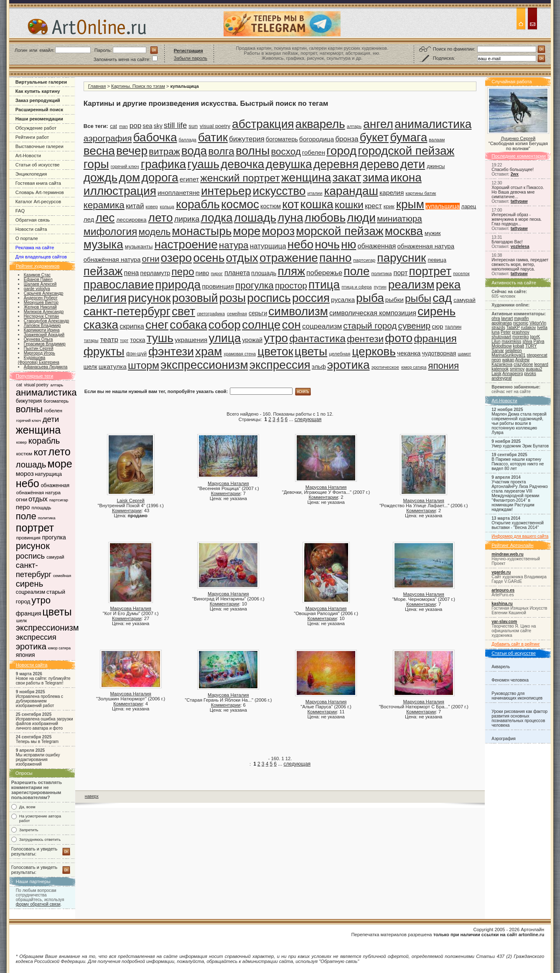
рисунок (33, 546)
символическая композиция (373, 313)
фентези (365, 339)
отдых (38, 499)
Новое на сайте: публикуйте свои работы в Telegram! (43, 681)
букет (374, 137)
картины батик (421, 193)
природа (178, 285)
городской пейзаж (406, 151)
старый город (370, 326)
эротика (31, 646)
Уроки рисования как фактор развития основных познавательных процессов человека (519, 718)
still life (175, 125)
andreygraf (501, 378)
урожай (252, 340)
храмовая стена (240, 354)
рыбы (418, 298)
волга (221, 151)
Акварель (501, 667)
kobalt (518, 346)
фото (399, 338)
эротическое (385, 367)
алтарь (57, 385)
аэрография (108, 138)
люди (361, 218)
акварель (320, 124)
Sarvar (498, 351)
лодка (216, 218)
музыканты (139, 246)
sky (158, 126)
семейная (62, 576)
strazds (498, 328)
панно (335, 258)
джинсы (436, 166)
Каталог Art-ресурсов (38, 202)
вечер (132, 151)
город (341, 151)
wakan (508, 360)
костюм (24, 454)
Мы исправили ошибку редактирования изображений (38, 760)
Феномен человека (510, 680)
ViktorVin (538, 323)
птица (324, 285)
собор (225, 325)
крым (410, 204)
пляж (291, 271)
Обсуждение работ (36, 128)
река (448, 285)
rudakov (528, 328)
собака (188, 325)
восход (286, 152)
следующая (308, 419)
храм (209, 351)
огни (22, 499)
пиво (202, 273)
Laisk (496, 374)
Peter (506, 332)
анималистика (46, 392)
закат (347, 177)
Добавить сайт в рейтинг (516, 644)
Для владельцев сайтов (41, 257)
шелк (22, 621)
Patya (539, 341)
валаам (437, 140)
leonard (541, 364)
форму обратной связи (38, 904)
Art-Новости (28, 156)
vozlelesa (520, 246)
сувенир (415, 326)
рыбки (395, 300)
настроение (186, 244)
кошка (317, 204)
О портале (27, 238)
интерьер (226, 191)
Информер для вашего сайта (520, 536)
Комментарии (127, 511)
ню (349, 244)
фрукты (104, 351)
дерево (379, 164)
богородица (317, 139)
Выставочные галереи (39, 146)
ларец (469, 207)
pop (135, 126)
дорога (160, 177)
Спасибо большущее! (513, 170)
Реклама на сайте (35, 248)
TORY (531, 346)
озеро (177, 258)
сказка (101, 325)
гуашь (203, 164)
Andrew (522, 360)
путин (380, 287)
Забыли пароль (191, 58)
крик (389, 206)
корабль (44, 441)
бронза (347, 139)
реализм (411, 285)
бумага (409, 137)
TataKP (513, 328)
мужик (433, 233)
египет (189, 179)
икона (406, 177)
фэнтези (171, 351)
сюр (437, 326)
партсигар (59, 500)
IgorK (535, 337)
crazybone (523, 364)
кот (41, 452)
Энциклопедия (31, 174)
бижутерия (29, 401)
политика (47, 518)
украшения (191, 340)
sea (147, 126)
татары (91, 340)
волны (29, 409)
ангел (378, 124)
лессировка (131, 220)
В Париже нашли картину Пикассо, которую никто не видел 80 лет (518, 464)
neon (496, 360)
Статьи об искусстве (38, 165)
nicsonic (521, 323)
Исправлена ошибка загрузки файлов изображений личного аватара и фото (45, 724)
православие (119, 285)
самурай (55, 557)
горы (96, 164)
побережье (324, 273)
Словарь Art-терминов (40, 192)
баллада (188, 140)
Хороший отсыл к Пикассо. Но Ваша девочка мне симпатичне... (518, 192)
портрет (35, 528)
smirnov (517, 369)
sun (193, 126)
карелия (392, 193)
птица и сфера (356, 287)
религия (105, 298)
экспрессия (36, 637)
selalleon (514, 351)
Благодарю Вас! (507, 242)
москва (404, 231)
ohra (496, 318)
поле (26, 516)
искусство (279, 191)
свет (183, 311)
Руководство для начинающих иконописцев (517, 696)
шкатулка (113, 366)
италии (315, 193)
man (123, 126)
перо (23, 507)
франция (29, 613)
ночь (327, 244)
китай (135, 206)
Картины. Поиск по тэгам (138, 86)
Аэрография (504, 739)
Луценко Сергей (518, 138)
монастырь (202, 231)
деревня (336, 164)
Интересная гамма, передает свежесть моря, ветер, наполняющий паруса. (520, 264)
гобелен (53, 410)
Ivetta (542, 328)
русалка (343, 300)
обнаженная (55, 485)
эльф (319, 367)
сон (291, 325)
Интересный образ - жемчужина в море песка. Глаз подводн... (517, 219)
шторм (144, 365)
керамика (104, 205)
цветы (57, 612)
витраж (164, 152)
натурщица (48, 474)
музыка (103, 244)
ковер (22, 442)
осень (209, 258)
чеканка (409, 353)
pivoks (530, 374)
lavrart (507, 318)
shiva (527, 341)
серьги (258, 313)
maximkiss (511, 341)
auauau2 (534, 369)
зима (376, 177)
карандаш (351, 191)
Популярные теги (35, 376)
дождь (101, 177)
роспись (31, 556)
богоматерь (56, 401)
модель (154, 232)
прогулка (54, 537)
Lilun (496, 341)
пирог (217, 273)
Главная (97, 86)
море (60, 464)
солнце (261, 325)
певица (437, 260)
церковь (374, 351)
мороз (25, 474)
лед (89, 219)
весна (99, 151)
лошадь (31, 465)
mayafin (521, 318)
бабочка (155, 137)
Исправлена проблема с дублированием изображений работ (39, 701)
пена (131, 273)
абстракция (263, 124)
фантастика (317, 338)
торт (124, 341)
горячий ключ (29, 420)
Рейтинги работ (32, 137)
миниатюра (400, 218)
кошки (349, 205)
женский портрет (240, 178)
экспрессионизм (47, 628)
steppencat (537, 355)
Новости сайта (31, 229)
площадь (41, 508)
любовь (325, 218)
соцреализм (31, 592)
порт (400, 273)
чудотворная (439, 353)
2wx (515, 174)
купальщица (443, 206)
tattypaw (519, 201)
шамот (465, 354)
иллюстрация (120, 191)
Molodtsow (501, 346)
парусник (401, 258)
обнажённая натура (38, 492)
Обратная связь (33, 220)
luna (495, 332)
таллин (453, 327)
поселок (461, 273)
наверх (92, 796)
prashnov (521, 332)
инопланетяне (179, 193)
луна (290, 218)
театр (109, 340)
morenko (521, 337)
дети (51, 419)
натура (234, 245)
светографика (211, 314)
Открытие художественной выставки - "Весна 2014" (518, 525)
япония (25, 655)
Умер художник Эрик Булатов (520, 446)
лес (105, 218)
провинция (28, 538)
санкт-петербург (34, 570)
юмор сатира (59, 648)
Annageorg (513, 374)
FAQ (20, 211)
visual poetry (36, 385)
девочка (242, 164)
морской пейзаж (340, 231)
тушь (160, 338)
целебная (340, 354)
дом (129, 177)
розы (232, 298)
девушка (289, 164)
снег (157, 325)
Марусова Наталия (228, 483)
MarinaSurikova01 (508, 355)
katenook (500, 369)
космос (240, 204)
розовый (195, 298)
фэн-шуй (136, 354)
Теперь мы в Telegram (37, 742)
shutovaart (501, 337)
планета (237, 273)
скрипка (132, 326)
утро (41, 600)
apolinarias (502, 323)
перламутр (155, 273)
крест (373, 206)
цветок (275, 351)
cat (19, 385)
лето (60, 452)
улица (225, 338)
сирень (29, 584)
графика (163, 164)
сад (442, 298)
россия (311, 298)
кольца (167, 207)
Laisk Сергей (131, 501)
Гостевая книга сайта (38, 183)
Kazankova (502, 364)
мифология (111, 231)
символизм (298, 311)
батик (213, 137)
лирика (187, 219)
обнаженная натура (426, 246)
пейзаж (103, 271)
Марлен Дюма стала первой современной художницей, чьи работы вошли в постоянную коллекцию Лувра (519, 423)
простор (291, 285)
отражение (289, 258)
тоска (137, 340)
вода (194, 151)
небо (28, 483)
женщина (38, 430)
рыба (370, 298)
